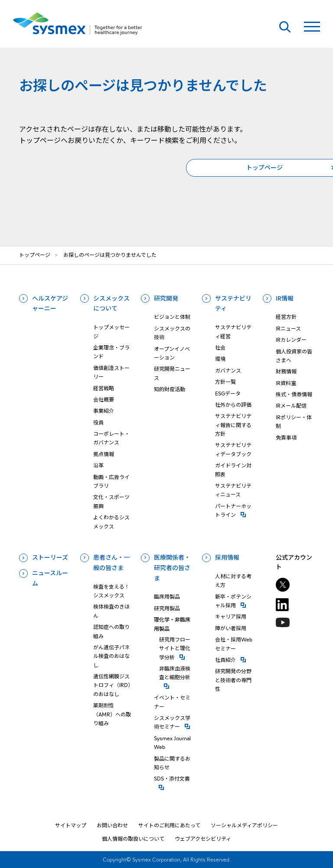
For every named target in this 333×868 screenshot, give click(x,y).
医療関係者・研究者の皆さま (172, 568)
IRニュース (288, 329)
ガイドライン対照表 (233, 470)
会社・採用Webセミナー (234, 644)
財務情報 (286, 371)
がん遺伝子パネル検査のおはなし (111, 656)
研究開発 (166, 298)
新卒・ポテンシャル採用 (234, 601)
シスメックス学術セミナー (173, 722)
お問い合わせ (112, 825)
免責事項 (286, 438)
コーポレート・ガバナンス (111, 438)
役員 (98, 423)
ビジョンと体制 (172, 317)
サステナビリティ (233, 304)
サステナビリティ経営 (233, 332)
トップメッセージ (111, 332)
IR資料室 (286, 383)
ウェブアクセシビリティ (203, 839)
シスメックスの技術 (172, 333)
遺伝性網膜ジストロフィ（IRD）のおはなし (112, 685)
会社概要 (104, 400)
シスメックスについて (111, 304)
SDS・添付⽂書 (173, 778)
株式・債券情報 (294, 394)
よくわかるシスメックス (111, 522)
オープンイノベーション (172, 353)
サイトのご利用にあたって (169, 825)
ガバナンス (228, 371)
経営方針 (286, 317)
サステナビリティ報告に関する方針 (233, 425)
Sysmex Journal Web (172, 743)
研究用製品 (167, 608)
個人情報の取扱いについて (133, 839)
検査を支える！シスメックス (111, 591)
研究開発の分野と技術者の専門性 (233, 680)
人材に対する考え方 (233, 581)
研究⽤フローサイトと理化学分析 (176, 648)
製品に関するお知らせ (172, 763)
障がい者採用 (231, 628)
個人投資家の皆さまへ (294, 356)
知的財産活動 (170, 389)
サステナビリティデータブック (233, 449)
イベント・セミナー (172, 702)
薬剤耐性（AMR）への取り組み (112, 714)
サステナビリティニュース (233, 490)
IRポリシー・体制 (294, 422)
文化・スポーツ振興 (111, 501)
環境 (220, 359)
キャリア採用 (231, 617)
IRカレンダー (291, 340)
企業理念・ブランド (111, 352)
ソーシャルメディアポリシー (244, 825)
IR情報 (285, 298)
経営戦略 (104, 388)
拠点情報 (104, 454)
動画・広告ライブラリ (111, 481)
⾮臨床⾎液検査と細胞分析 (176, 673)
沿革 (98, 465)
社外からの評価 (233, 405)
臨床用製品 (167, 597)
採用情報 (227, 557)
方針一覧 (225, 382)
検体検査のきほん (111, 611)
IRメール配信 (291, 406)
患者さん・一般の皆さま (111, 563)
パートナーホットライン (234, 510)
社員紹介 (234, 659)
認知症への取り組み (111, 631)
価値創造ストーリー (111, 372)
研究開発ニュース (172, 373)
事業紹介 (104, 411)
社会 (220, 348)
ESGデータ (228, 394)
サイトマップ (71, 825)
